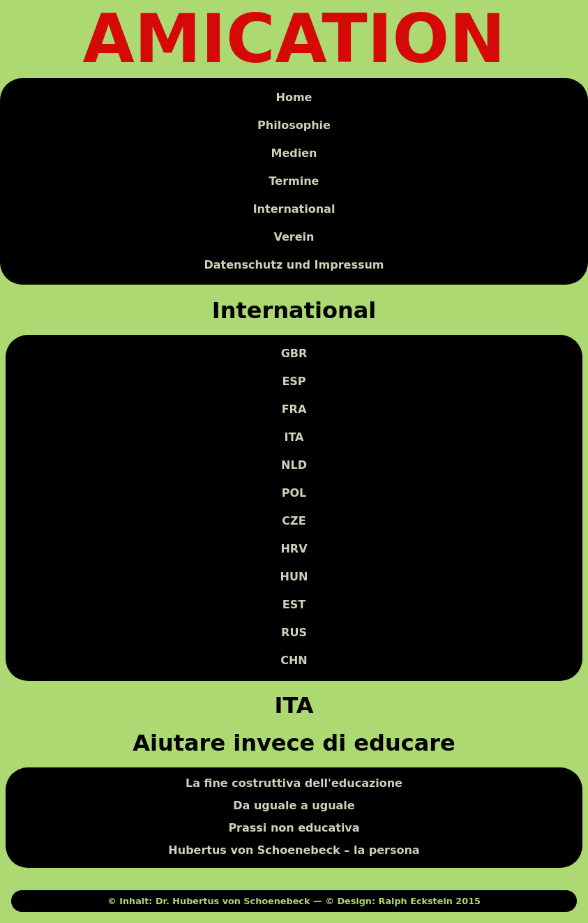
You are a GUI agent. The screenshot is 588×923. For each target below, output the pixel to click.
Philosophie (294, 125)
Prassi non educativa (294, 828)
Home (294, 97)
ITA (294, 438)
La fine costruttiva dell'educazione (294, 784)
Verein (294, 237)
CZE (294, 521)
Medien (294, 153)
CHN (294, 661)
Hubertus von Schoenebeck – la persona (294, 851)
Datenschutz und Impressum (294, 265)
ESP (294, 382)
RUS (294, 633)
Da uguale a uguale (294, 806)
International (294, 209)
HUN (294, 577)
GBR (294, 354)
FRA (294, 410)
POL (294, 494)
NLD (294, 466)
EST (294, 605)
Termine (294, 181)
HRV (294, 549)
